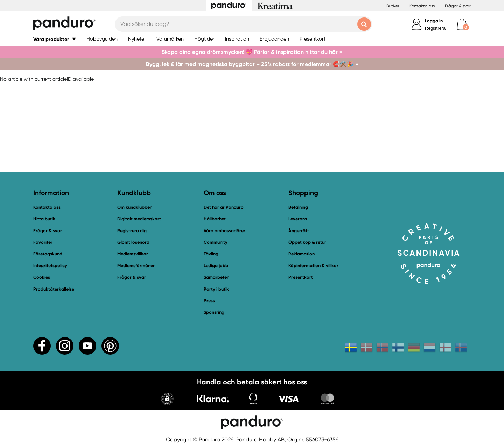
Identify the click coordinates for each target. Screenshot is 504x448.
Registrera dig (132, 231)
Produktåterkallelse (54, 289)
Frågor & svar (458, 6)
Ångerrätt (299, 231)
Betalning (298, 207)
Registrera (435, 28)
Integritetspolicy (50, 266)
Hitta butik (44, 219)
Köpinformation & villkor (313, 266)
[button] (55, 39)
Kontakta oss (422, 6)
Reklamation (302, 254)
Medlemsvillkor (133, 254)
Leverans (298, 219)
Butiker (393, 6)
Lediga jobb (216, 266)
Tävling (211, 254)
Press (209, 301)
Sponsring (214, 312)
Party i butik (216, 289)
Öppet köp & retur (307, 242)
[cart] (462, 24)
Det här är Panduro (224, 207)
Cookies (42, 277)
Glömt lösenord (133, 242)
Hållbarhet (215, 219)
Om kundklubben (135, 207)
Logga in (434, 21)
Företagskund (48, 254)
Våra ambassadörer (225, 231)
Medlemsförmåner (136, 266)
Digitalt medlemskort (139, 219)
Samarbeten (216, 277)
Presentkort (301, 277)
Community (216, 242)
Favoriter (43, 242)
